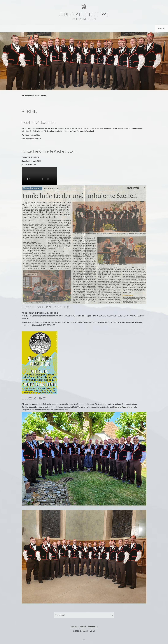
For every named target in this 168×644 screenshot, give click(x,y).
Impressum (93, 626)
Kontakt (102, 28)
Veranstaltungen (42, 28)
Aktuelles (22, 28)
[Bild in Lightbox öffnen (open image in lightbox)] (84, 245)
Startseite (74, 626)
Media (61, 28)
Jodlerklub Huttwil (84, 14)
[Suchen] (112, 615)
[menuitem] (7, 29)
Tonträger (76, 28)
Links (90, 28)
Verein (6, 28)
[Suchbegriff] (84, 615)
